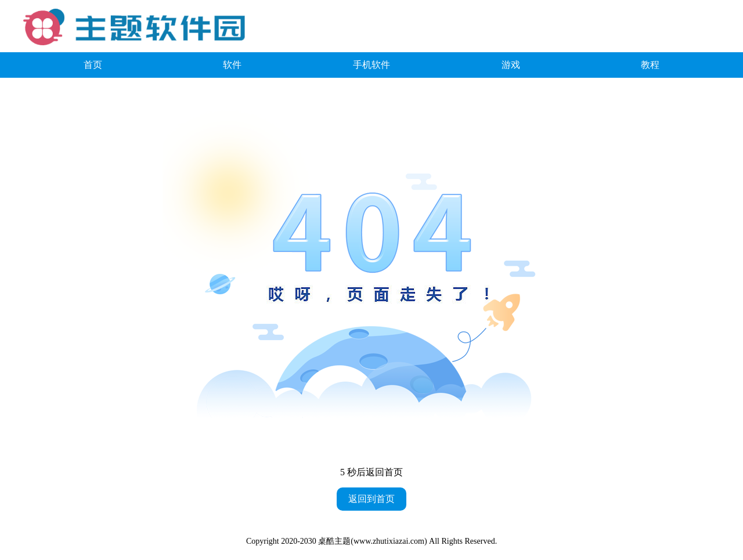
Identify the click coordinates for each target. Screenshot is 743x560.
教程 (650, 65)
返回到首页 (371, 499)
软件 (232, 65)
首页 (93, 65)
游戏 (511, 65)
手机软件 (371, 65)
